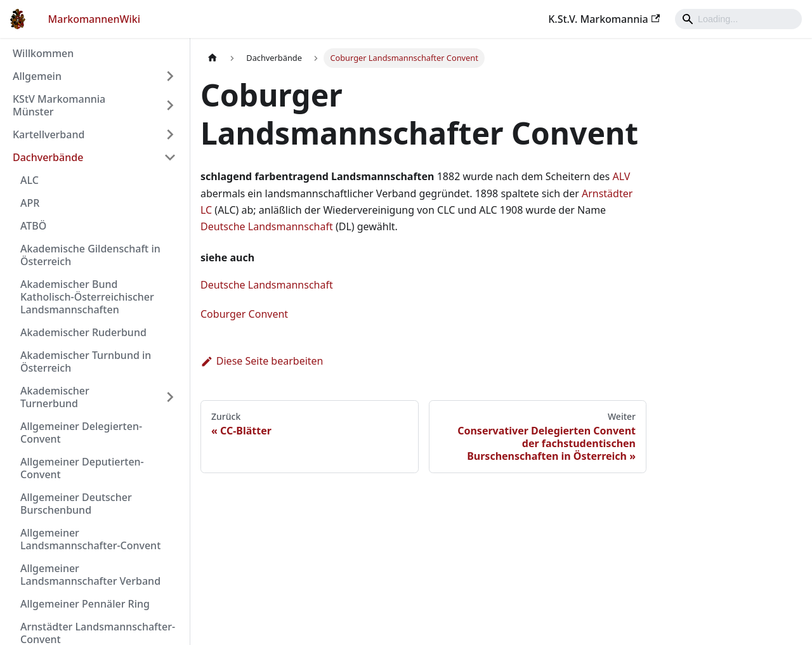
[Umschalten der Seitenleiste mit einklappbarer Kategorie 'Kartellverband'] (170, 134)
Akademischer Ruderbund (83, 332)
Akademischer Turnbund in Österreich (86, 362)
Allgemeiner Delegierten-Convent (81, 433)
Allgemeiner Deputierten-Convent (82, 468)
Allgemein (37, 76)
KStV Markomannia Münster (59, 105)
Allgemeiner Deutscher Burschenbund (76, 504)
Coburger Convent (244, 314)
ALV (621, 176)
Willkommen (43, 53)
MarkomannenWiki (95, 19)
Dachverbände (48, 157)
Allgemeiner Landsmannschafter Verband (90, 575)
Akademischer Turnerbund (55, 397)
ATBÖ (33, 226)
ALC (29, 180)
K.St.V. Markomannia (604, 19)
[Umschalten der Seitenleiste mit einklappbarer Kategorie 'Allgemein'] (170, 76)
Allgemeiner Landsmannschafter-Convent (90, 539)
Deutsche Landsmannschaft (267, 226)
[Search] (738, 19)
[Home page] (213, 58)
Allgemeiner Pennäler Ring (85, 604)
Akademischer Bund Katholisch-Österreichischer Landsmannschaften (87, 297)
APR (30, 203)
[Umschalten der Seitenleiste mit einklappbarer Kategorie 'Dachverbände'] (170, 157)
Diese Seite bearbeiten (262, 361)
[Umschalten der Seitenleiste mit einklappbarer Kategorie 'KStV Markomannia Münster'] (170, 105)
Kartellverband (49, 134)
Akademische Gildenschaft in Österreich (90, 255)
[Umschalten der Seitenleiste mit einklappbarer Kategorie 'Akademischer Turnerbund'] (170, 397)
